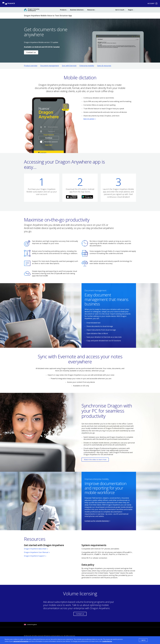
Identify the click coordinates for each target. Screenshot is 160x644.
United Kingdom (32, 624)
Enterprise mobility (87, 66)
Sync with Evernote (69, 66)
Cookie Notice (107, 641)
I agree (143, 640)
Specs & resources (104, 66)
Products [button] (63, 10)
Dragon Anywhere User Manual (36, 552)
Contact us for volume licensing (97, 521)
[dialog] (80, 640)
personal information (21, 641)
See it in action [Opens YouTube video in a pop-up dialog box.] (89, 119)
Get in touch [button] (120, 10)
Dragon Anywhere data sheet (35, 549)
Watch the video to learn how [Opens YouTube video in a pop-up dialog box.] (95, 459)
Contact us (80, 614)
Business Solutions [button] (77, 10)
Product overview (31, 66)
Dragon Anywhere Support (34, 556)
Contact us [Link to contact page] (31, 52)
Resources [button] (91, 10)
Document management (50, 66)
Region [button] (131, 10)
